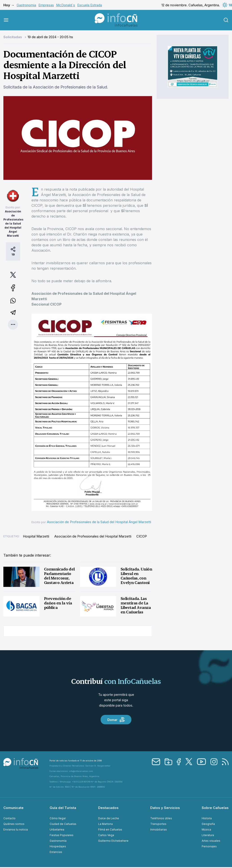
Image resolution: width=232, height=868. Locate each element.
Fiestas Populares (62, 835)
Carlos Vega (106, 835)
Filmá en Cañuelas (110, 829)
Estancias (56, 852)
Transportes (158, 824)
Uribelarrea (57, 829)
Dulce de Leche (109, 818)
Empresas (46, 5)
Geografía (208, 824)
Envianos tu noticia (16, 829)
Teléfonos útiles (161, 818)
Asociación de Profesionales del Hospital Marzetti (93, 536)
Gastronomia (26, 5)
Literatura (208, 835)
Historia (207, 818)
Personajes (209, 846)
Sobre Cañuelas (215, 808)
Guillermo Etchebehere (113, 841)
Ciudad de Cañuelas (63, 824)
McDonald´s (66, 5)
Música (206, 829)
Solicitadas (13, 37)
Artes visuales (211, 841)
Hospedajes (58, 846)
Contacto (9, 818)
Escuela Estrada (90, 5)
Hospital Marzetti (36, 536)
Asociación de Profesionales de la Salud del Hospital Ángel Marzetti (13, 224)
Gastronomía (58, 841)
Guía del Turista (63, 808)
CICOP (142, 536)
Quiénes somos (14, 824)
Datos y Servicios (165, 808)
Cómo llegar (58, 818)
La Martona (105, 824)
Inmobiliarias (159, 829)
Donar (116, 720)
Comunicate (13, 808)
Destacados (108, 808)
